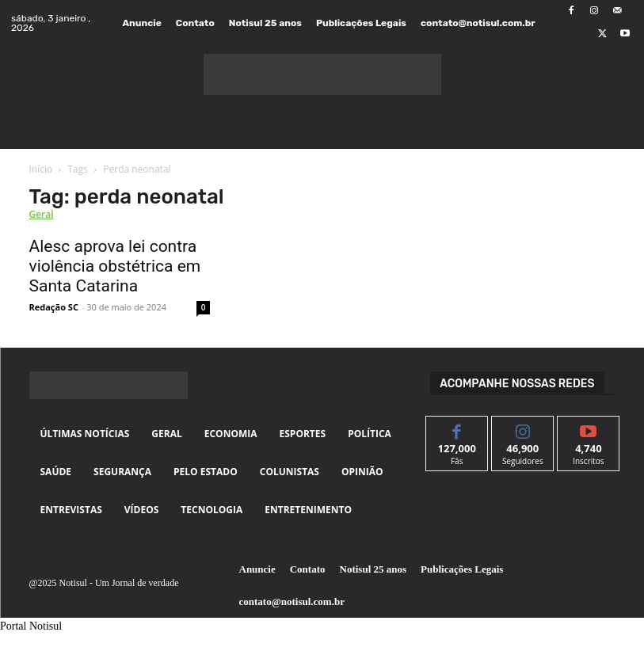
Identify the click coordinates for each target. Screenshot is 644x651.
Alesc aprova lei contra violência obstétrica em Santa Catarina (115, 266)
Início (41, 169)
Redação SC (54, 307)
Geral (42, 214)
